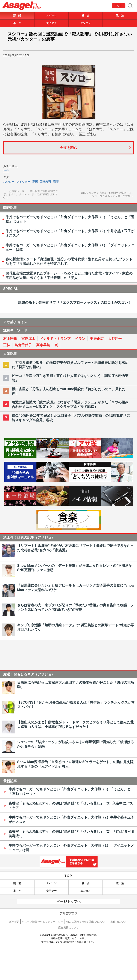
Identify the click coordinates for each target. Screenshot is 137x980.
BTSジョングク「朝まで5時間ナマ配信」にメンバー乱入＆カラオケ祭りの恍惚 (107, 195)
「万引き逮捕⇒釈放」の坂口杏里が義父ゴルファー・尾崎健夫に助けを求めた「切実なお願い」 (70, 365)
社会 (6, 171)
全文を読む (69, 148)
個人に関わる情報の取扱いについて (87, 922)
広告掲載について (68, 928)
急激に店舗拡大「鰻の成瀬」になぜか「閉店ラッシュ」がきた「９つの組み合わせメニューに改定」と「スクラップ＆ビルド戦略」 (70, 404)
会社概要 (14, 922)
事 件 (17, 23)
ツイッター (23, 182)
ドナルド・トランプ (55, 339)
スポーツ (51, 15)
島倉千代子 (23, 345)
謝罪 (56, 182)
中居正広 (97, 339)
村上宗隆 (10, 339)
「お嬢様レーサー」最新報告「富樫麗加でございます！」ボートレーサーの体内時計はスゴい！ (31, 194)
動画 (35, 182)
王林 (7, 345)
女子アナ (51, 23)
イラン (80, 339)
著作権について (119, 922)
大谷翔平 (115, 339)
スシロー (9, 182)
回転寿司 (45, 182)
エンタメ (86, 23)
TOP (119, 6)
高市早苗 (43, 345)
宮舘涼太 (28, 339)
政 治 (120, 15)
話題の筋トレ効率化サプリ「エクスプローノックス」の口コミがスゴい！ (75, 303)
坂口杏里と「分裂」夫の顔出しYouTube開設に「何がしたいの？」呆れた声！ (69, 391)
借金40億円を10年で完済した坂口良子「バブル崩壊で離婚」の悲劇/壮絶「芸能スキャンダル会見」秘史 (71, 418)
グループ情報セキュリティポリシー (42, 922)
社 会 (86, 15)
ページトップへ (69, 902)
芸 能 (17, 15)
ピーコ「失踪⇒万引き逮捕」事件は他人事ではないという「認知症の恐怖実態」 (70, 378)
